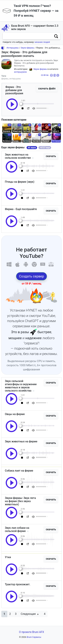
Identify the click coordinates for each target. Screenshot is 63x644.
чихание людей (42, 42)
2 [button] (10, 614)
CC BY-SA (45, 75)
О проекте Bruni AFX (32, 632)
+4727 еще (45, 148)
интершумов (20, 72)
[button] (4, 614)
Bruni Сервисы (34, 637)
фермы (5, 79)
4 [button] (45, 614)
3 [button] (16, 614)
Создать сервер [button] (31, 276)
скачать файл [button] (47, 88)
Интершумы (13, 48)
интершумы (15, 79)
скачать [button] (51, 156)
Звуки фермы (27, 48)
